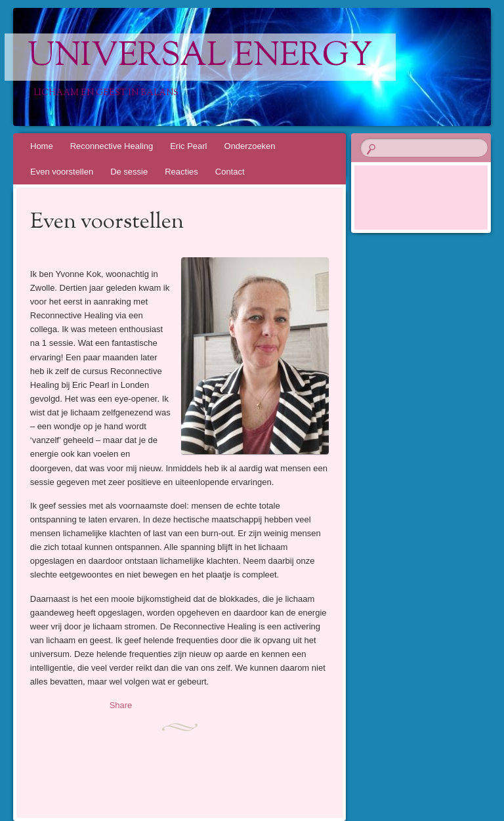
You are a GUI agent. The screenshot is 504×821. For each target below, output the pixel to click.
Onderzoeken (250, 146)
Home (42, 146)
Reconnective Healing (112, 146)
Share (121, 705)
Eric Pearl (188, 146)
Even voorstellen (62, 172)
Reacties (181, 172)
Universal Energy (200, 57)
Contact (230, 172)
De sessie (129, 172)
